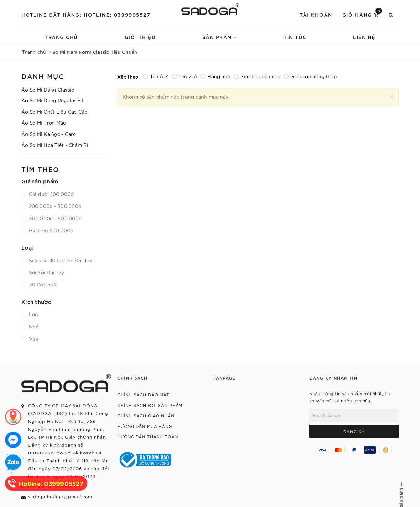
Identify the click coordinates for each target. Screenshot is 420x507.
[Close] (392, 96)
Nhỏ (33, 327)
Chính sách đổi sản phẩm (150, 405)
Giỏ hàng (362, 14)
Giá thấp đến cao (257, 76)
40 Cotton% (42, 285)
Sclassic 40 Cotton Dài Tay (60, 260)
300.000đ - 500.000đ (55, 218)
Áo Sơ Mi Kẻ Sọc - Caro (49, 134)
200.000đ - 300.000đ (54, 206)
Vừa (33, 339)
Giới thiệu (140, 37)
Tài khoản (316, 15)
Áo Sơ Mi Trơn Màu (44, 123)
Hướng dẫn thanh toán (148, 437)
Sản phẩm (220, 37)
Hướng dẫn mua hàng (145, 426)
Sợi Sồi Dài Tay (46, 272)
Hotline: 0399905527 (117, 15)
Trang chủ (61, 37)
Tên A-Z (156, 76)
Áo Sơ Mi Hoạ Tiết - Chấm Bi (55, 145)
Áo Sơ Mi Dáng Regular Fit (52, 100)
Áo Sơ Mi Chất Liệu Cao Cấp (54, 112)
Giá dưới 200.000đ (51, 194)
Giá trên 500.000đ (51, 230)
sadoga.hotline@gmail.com (60, 497)
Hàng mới (215, 76)
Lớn (33, 314)
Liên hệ (364, 37)
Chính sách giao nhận (146, 416)
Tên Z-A (185, 76)
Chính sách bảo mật (143, 395)
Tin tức (295, 37)
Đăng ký (354, 431)
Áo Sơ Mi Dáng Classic (48, 90)
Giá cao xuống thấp (310, 76)
